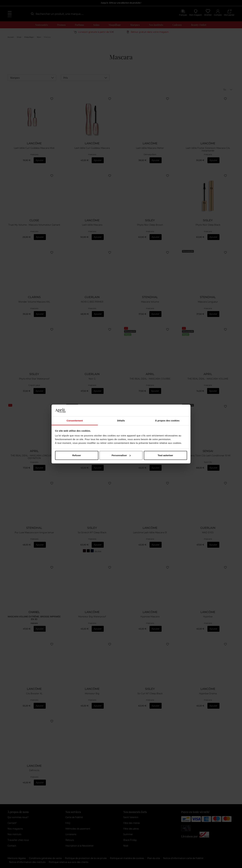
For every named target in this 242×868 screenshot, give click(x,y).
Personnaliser (121, 455)
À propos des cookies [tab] (167, 421)
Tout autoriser (165, 455)
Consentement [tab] (75, 421)
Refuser (77, 455)
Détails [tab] (121, 421)
